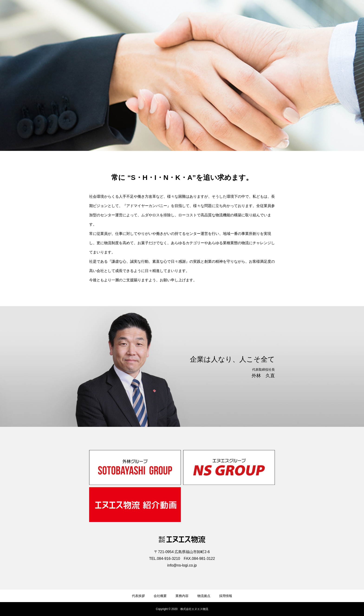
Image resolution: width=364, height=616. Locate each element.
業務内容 (182, 596)
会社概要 (160, 596)
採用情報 (226, 596)
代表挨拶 (138, 596)
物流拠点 (204, 596)
